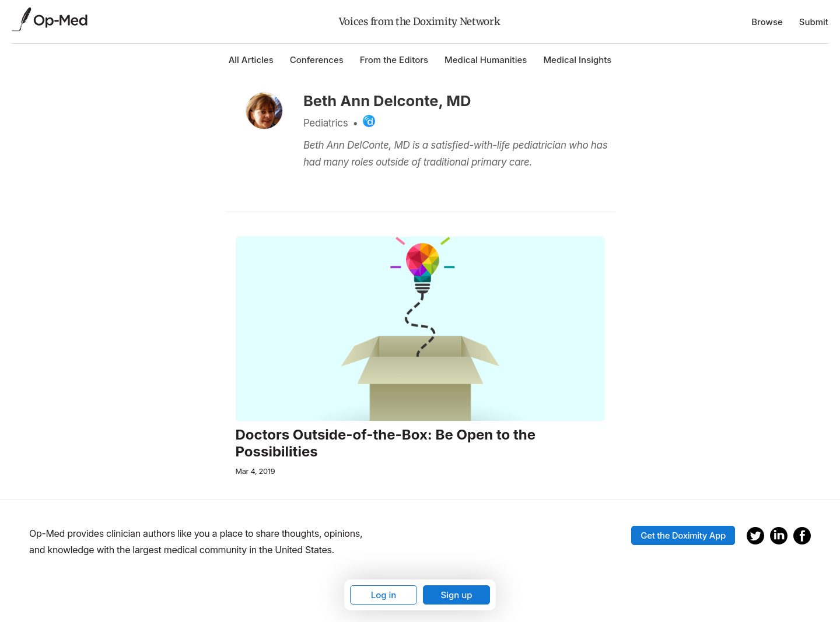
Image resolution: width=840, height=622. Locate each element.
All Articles (251, 60)
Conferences (317, 60)
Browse (767, 22)
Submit (814, 22)
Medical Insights (577, 60)
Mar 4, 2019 (256, 471)
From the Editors (394, 60)
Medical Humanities (486, 60)
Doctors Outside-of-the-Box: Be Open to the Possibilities (386, 443)
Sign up (456, 595)
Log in (384, 595)
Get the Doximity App (683, 535)
